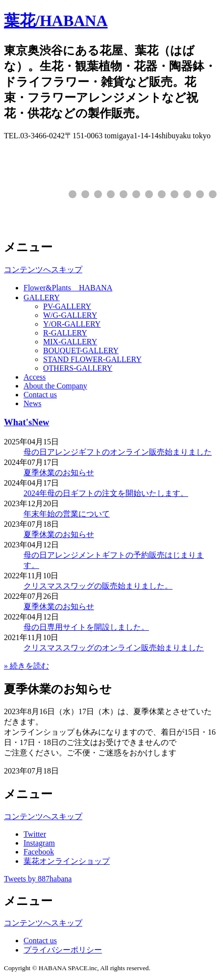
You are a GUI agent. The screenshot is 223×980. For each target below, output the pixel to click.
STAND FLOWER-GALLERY (92, 359)
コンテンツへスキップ (43, 270)
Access (35, 377)
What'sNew (26, 422)
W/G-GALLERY (70, 315)
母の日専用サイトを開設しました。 (86, 627)
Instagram (39, 843)
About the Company (55, 386)
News (32, 403)
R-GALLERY (65, 333)
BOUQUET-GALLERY (81, 350)
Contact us (40, 395)
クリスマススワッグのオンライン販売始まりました (114, 648)
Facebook (39, 852)
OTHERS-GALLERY (78, 368)
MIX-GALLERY (70, 342)
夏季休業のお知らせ (59, 473)
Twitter (35, 834)
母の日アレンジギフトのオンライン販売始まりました (118, 452)
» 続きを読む (26, 666)
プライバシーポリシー (63, 950)
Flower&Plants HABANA (68, 288)
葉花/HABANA (56, 21)
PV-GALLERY (67, 306)
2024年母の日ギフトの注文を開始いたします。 (106, 493)
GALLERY (42, 297)
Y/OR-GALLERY (72, 324)
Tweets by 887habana (38, 879)
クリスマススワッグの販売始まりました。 (98, 586)
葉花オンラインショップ (67, 861)
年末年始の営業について (67, 514)
